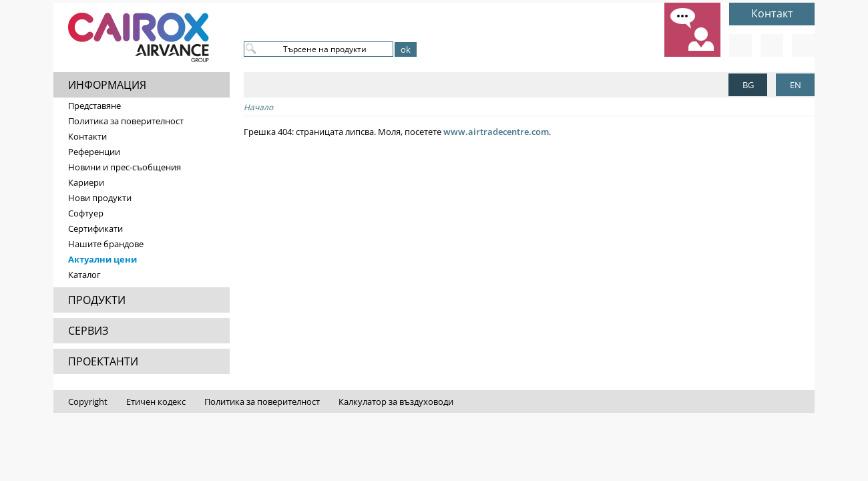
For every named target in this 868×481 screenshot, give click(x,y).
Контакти (87, 136)
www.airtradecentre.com (496, 132)
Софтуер (86, 213)
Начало (258, 107)
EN (796, 85)
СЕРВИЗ (88, 331)
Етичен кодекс (156, 402)
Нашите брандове (106, 244)
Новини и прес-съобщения (125, 167)
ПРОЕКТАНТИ (103, 361)
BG (748, 85)
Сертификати (95, 228)
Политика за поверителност (126, 121)
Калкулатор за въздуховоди (396, 402)
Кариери (86, 182)
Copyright (88, 402)
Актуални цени (102, 259)
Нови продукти (100, 198)
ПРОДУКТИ (97, 300)
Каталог (84, 275)
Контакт (772, 13)
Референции (94, 152)
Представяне (94, 106)
